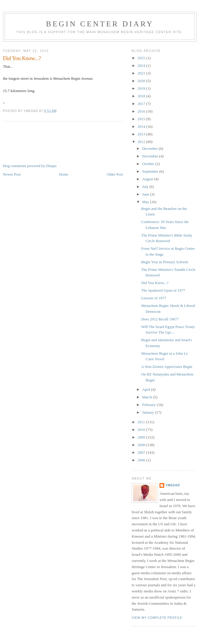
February (150, 405)
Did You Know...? (22, 58)
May (146, 202)
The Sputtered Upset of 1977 (163, 290)
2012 (142, 142)
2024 (142, 66)
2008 (142, 445)
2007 (142, 452)
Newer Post (12, 174)
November (151, 156)
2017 (142, 104)
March (148, 397)
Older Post (115, 174)
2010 (142, 430)
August (148, 179)
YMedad (173, 485)
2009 (142, 437)
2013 (142, 134)
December (151, 148)
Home (64, 174)
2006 (142, 460)
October (149, 164)
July (146, 187)
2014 (142, 126)
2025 (142, 58)
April (147, 389)
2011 (142, 422)
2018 (142, 96)
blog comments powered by (30, 166)
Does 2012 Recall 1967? (160, 319)
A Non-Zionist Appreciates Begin (167, 367)
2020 (142, 81)
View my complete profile (157, 618)
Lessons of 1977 (153, 298)
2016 (142, 111)
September (151, 171)
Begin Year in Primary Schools (165, 262)
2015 (142, 119)
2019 (142, 88)
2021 (142, 73)
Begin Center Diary (100, 24)
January (149, 412)
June (146, 194)
